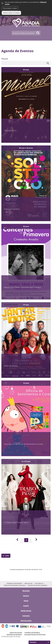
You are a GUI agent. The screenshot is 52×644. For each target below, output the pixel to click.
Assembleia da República (14, 634)
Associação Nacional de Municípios (35, 634)
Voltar (7, 556)
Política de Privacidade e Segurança (15, 585)
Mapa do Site (28, 583)
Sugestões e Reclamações (14, 583)
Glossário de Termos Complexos (38, 585)
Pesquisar (5, 59)
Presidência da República (32, 632)
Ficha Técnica (39, 583)
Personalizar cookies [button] (10, 8)
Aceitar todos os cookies (11, 13)
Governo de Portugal (16, 632)
